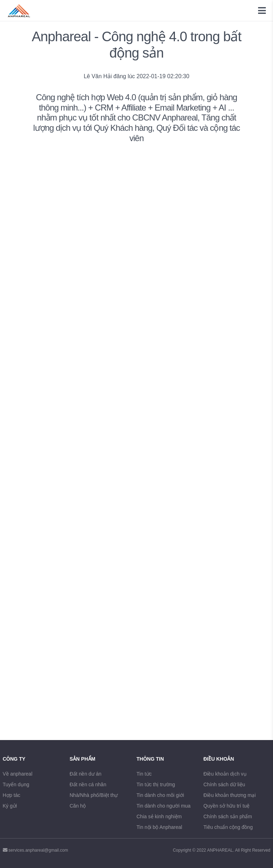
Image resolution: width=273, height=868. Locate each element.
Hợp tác (12, 795)
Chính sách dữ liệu (224, 784)
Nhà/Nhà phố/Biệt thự (94, 795)
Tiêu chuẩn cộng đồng (228, 827)
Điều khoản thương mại (229, 795)
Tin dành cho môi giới (160, 795)
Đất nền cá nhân (88, 784)
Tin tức (144, 774)
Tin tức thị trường (156, 784)
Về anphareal (18, 774)
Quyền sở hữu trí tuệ (226, 806)
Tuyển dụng (16, 784)
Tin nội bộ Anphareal (159, 827)
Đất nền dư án (86, 774)
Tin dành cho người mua (164, 806)
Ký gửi (10, 806)
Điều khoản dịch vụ (225, 774)
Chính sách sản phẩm (228, 816)
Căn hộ (78, 806)
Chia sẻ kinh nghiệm (159, 816)
